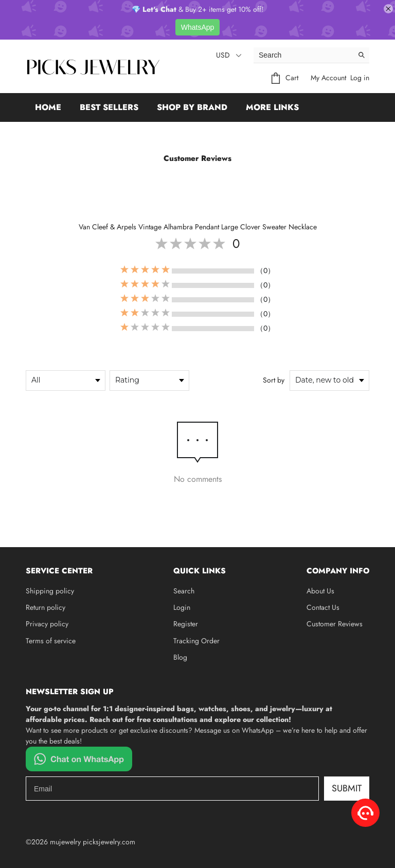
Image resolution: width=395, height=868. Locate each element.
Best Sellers (109, 107)
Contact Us (323, 607)
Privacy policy (47, 624)
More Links (272, 107)
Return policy (46, 607)
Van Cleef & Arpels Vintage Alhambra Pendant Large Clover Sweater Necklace (198, 227)
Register (186, 624)
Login (182, 607)
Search (184, 591)
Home (48, 107)
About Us (320, 591)
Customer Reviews (335, 624)
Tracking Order (196, 641)
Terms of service (51, 641)
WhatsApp (198, 27)
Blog (180, 657)
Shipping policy (50, 591)
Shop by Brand (192, 107)
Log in (360, 78)
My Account (328, 78)
